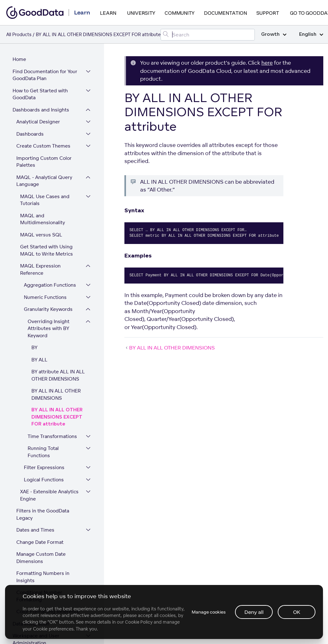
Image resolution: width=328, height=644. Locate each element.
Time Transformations (52, 336)
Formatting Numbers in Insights (43, 477)
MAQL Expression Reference (40, 169)
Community (180, 13)
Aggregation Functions (50, 185)
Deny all (254, 612)
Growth (274, 34)
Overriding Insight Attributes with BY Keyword (49, 228)
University (141, 13)
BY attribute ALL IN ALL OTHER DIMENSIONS (58, 275)
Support (268, 13)
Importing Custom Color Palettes (44, 62)
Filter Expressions (44, 367)
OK (297, 612)
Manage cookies (208, 612)
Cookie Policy (169, 622)
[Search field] (208, 35)
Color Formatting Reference (48, 511)
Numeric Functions (45, 197)
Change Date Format (40, 442)
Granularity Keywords (48, 209)
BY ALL (39, 260)
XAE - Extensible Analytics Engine (49, 395)
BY (34, 247)
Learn (108, 13)
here (267, 63)
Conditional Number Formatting (39, 496)
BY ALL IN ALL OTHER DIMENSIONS (56, 294)
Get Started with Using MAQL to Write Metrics (46, 150)
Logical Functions (44, 379)
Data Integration (31, 524)
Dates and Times (35, 430)
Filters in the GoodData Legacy (43, 414)
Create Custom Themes (43, 46)
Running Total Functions (43, 352)
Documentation (225, 13)
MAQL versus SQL (41, 135)
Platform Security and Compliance (37, 577)
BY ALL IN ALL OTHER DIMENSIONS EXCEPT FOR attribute (57, 317)
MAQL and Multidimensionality (43, 119)
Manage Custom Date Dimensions (41, 457)
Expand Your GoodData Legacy (38, 558)
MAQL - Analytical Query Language (44, 81)
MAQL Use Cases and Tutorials (45, 100)
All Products (19, 34)
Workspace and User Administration (36, 539)
